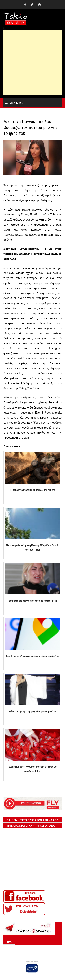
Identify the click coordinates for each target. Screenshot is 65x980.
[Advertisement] (32, 62)
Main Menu (16, 103)
